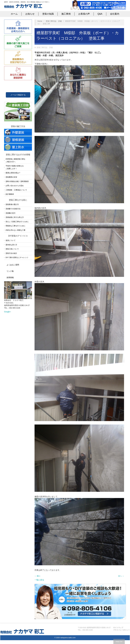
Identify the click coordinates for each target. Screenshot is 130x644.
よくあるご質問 (13, 265)
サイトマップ (118, 628)
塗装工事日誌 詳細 (54, 21)
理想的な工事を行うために (15, 226)
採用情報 (10, 277)
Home (40, 21)
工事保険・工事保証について (16, 190)
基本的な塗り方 (11, 245)
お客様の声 (84, 14)
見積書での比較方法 (13, 209)
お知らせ (30, 14)
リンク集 (10, 271)
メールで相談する (18, 95)
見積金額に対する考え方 (15, 217)
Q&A (100, 14)
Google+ (7, 312)
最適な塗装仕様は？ (13, 173)
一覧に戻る (39, 580)
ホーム (14, 14)
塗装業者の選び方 (12, 204)
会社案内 (115, 14)
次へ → (121, 576)
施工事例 (66, 14)
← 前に (37, 576)
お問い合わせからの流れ (15, 186)
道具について (11, 240)
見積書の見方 (11, 213)
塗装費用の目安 (11, 177)
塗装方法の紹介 (11, 253)
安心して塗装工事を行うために (17, 222)
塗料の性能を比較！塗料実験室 (17, 181)
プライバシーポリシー (121, 630)
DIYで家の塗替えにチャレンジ (17, 257)
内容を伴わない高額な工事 (15, 230)
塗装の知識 (48, 14)
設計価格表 (10, 194)
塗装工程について (12, 249)
